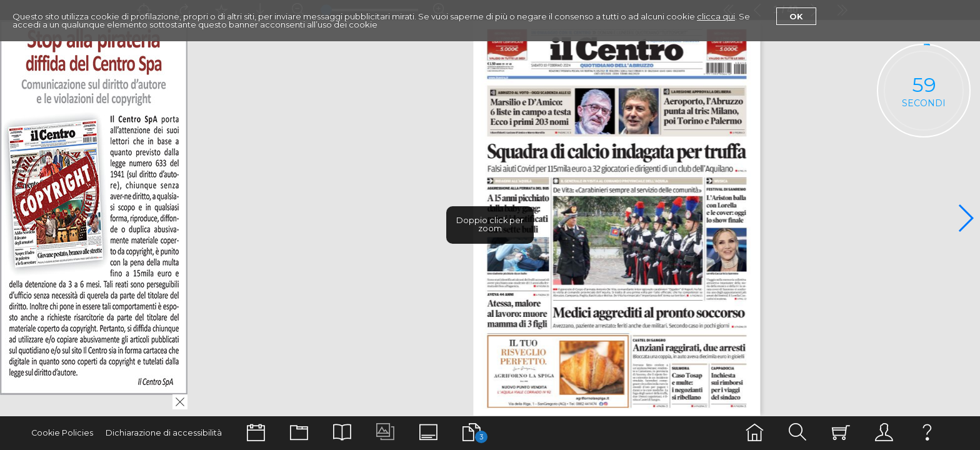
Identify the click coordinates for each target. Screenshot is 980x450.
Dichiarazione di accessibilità (164, 433)
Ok (796, 16)
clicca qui (716, 16)
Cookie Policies (62, 433)
